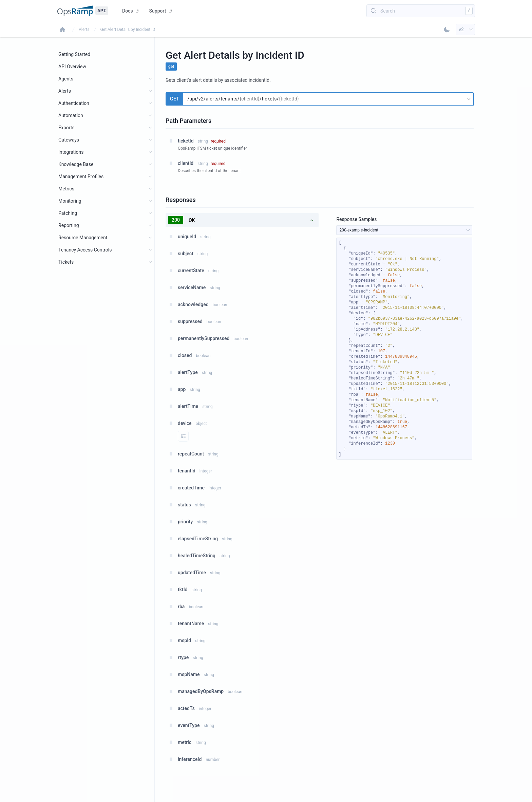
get (171, 67)
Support (160, 11)
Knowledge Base (76, 164)
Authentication (74, 103)
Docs (130, 11)
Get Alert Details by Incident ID (128, 30)
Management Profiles (81, 176)
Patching (68, 213)
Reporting (69, 225)
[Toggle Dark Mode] (447, 30)
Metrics (66, 189)
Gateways (69, 140)
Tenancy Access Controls (85, 250)
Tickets (66, 262)
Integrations (71, 152)
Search (388, 11)
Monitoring (70, 201)
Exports (66, 128)
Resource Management (83, 238)
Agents (66, 79)
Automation (71, 115)
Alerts (84, 30)
